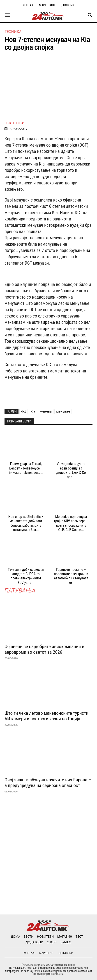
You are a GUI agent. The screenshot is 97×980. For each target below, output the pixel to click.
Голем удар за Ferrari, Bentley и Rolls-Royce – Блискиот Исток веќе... (26, 468)
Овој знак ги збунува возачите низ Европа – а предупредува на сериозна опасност (48, 783)
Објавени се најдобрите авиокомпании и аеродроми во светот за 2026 (44, 649)
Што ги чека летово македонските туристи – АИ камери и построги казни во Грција (48, 716)
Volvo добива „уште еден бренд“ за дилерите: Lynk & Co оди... (71, 470)
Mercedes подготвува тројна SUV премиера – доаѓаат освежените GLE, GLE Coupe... (71, 523)
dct (24, 411)
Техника (13, 32)
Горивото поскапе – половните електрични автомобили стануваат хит (71, 576)
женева (46, 411)
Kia (33, 411)
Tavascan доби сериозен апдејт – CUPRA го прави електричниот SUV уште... (26, 576)
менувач (63, 411)
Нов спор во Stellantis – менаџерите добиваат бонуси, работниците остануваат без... (26, 523)
